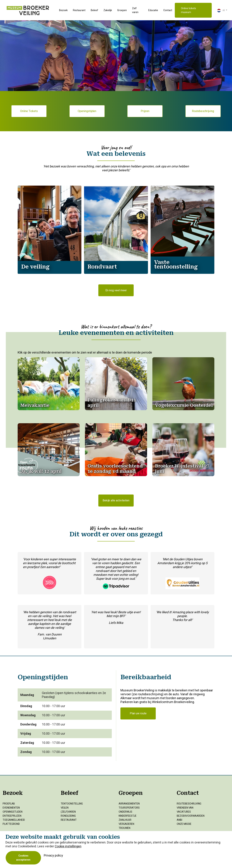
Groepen (122, 10)
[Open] (35, 405)
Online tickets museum (188, 10)
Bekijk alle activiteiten (116, 500)
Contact (168, 10)
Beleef (94, 10)
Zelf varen (135, 10)
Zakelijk (108, 10)
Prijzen (145, 111)
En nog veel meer (116, 290)
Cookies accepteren (23, 858)
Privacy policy (53, 855)
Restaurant (79, 10)
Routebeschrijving (203, 111)
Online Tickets (29, 111)
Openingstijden (87, 111)
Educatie (153, 10)
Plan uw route (138, 713)
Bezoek (63, 10)
